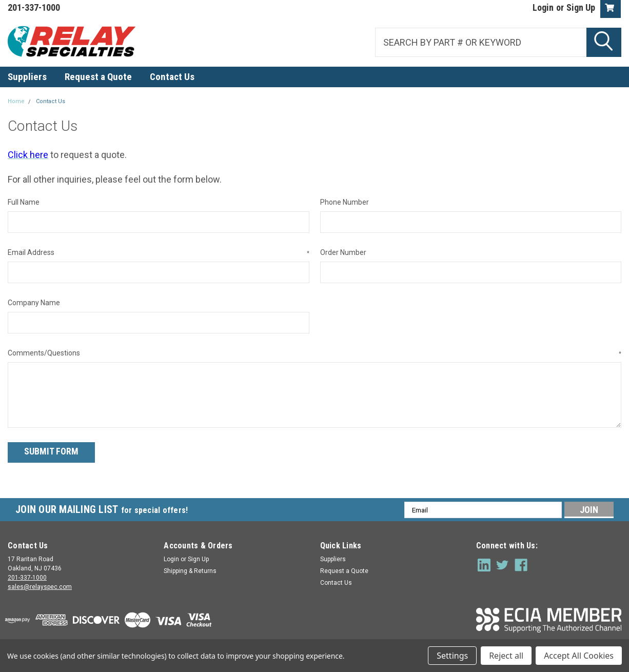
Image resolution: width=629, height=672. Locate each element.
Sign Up (581, 7)
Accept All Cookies (579, 656)
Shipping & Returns (190, 569)
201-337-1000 (27, 576)
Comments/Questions (314, 353)
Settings (452, 656)
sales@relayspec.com (40, 585)
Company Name (34, 303)
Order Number (343, 252)
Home (16, 101)
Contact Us (172, 77)
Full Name (24, 202)
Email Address (159, 253)
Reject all (506, 656)
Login (543, 7)
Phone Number (345, 202)
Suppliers (27, 77)
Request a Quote (98, 77)
